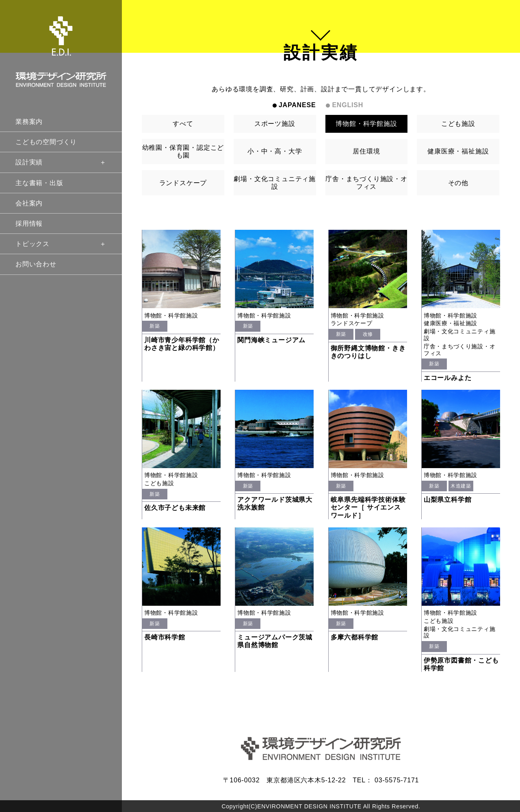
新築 (155, 326)
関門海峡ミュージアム (271, 340)
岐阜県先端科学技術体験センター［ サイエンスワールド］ (368, 507)
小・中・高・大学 (275, 151)
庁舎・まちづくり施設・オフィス (366, 183)
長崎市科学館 (165, 637)
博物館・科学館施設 (366, 124)
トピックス (61, 244)
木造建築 (461, 486)
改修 (368, 334)
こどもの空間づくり (46, 142)
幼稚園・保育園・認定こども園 (183, 151)
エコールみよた (448, 378)
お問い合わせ (36, 264)
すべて (183, 124)
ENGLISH (348, 105)
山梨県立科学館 (448, 500)
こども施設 (458, 124)
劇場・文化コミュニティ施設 (275, 183)
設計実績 (61, 162)
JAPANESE (297, 105)
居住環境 (366, 151)
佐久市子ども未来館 (175, 508)
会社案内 (29, 203)
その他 (458, 183)
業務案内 (29, 122)
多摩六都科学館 (355, 637)
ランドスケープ (183, 183)
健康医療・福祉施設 (458, 151)
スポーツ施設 (275, 124)
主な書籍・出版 (39, 183)
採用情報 (29, 224)
